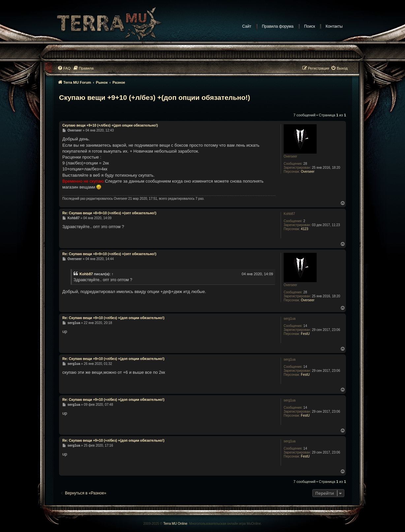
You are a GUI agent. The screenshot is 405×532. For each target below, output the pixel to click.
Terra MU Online (175, 524)
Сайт (247, 26)
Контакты (334, 26)
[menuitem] (64, 68)
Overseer (308, 172)
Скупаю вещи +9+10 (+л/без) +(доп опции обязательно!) (155, 97)
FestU (305, 334)
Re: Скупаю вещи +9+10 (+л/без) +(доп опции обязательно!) (113, 318)
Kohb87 (86, 274)
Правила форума (278, 26)
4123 (304, 229)
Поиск (310, 26)
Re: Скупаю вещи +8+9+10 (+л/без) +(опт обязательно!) (109, 213)
